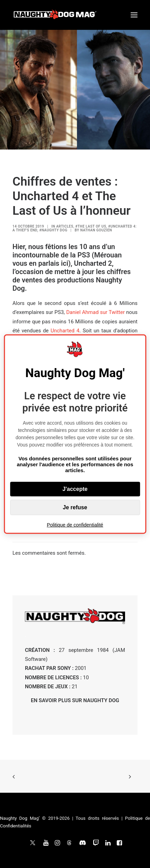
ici (65, 263)
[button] (134, 15)
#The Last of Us (91, 226)
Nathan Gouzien (96, 230)
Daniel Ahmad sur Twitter (95, 312)
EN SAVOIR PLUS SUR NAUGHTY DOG (75, 700)
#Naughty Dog (53, 230)
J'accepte (75, 489)
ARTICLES (65, 226)
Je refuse (75, 507)
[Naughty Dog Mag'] (55, 15)
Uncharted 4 (65, 331)
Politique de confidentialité (75, 525)
